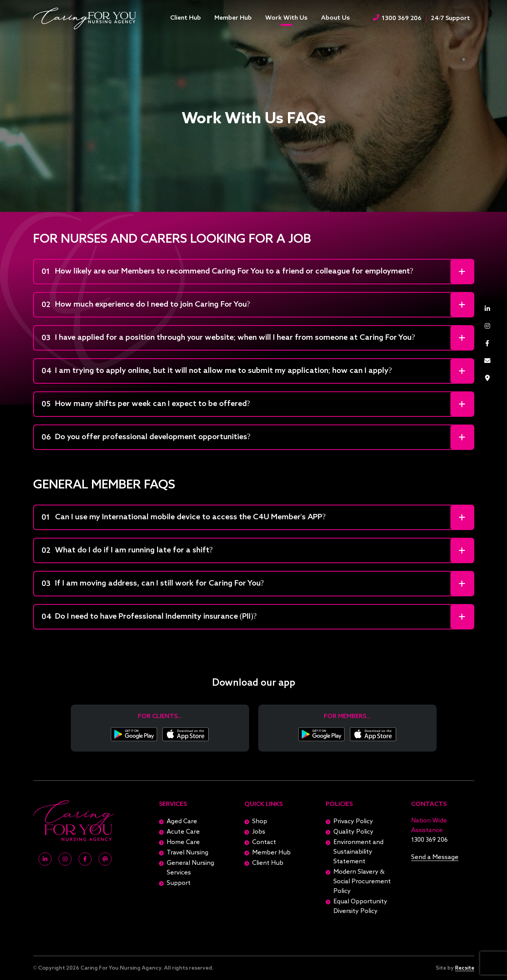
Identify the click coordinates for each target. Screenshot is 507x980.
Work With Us (286, 18)
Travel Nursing (187, 853)
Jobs (259, 832)
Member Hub (233, 18)
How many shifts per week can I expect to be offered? (146, 404)
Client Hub (186, 18)
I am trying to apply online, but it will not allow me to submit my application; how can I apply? (217, 371)
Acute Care (183, 832)
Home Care (183, 842)
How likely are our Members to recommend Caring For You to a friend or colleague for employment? (228, 272)
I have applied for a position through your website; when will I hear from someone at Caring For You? (228, 338)
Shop (260, 822)
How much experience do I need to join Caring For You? (146, 305)
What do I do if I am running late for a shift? (127, 551)
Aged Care (182, 822)
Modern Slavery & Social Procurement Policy (362, 882)
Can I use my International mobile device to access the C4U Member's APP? (184, 518)
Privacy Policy (353, 822)
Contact (264, 842)
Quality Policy (353, 832)
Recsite (465, 968)
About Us (335, 18)
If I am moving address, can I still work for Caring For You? (153, 584)
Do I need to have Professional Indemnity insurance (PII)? (149, 617)
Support (179, 883)
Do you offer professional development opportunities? (146, 438)
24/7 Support (450, 18)
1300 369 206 (397, 18)
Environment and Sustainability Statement (358, 852)
